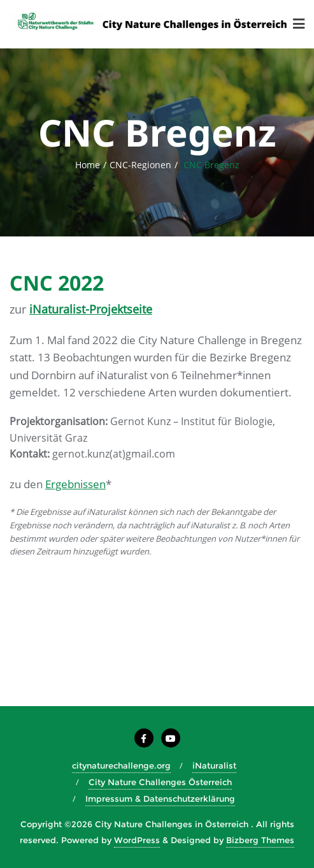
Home (88, 165)
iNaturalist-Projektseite (91, 309)
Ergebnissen (75, 484)
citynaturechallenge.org (121, 765)
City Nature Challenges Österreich (160, 782)
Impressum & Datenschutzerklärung (160, 799)
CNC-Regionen (140, 165)
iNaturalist (214, 765)
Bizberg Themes (260, 840)
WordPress (137, 840)
